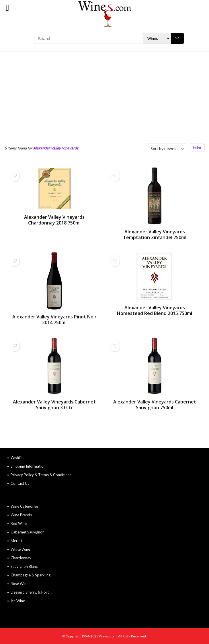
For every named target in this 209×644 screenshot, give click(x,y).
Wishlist (17, 458)
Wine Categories (25, 506)
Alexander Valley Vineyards (56, 148)
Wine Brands (21, 515)
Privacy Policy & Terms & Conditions (41, 475)
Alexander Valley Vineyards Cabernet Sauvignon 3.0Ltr (54, 405)
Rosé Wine (19, 584)
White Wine (20, 549)
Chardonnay (21, 558)
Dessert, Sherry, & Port (30, 592)
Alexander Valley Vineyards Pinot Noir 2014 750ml (54, 320)
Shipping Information (28, 466)
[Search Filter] (157, 38)
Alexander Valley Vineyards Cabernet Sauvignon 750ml (155, 405)
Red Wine (19, 523)
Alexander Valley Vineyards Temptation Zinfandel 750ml (155, 235)
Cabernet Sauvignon (28, 532)
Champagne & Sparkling (31, 575)
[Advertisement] (104, 94)
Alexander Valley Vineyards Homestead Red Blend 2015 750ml (155, 310)
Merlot (16, 541)
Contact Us (20, 483)
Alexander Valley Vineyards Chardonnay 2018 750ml (54, 220)
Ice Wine (18, 601)
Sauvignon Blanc (24, 566)
